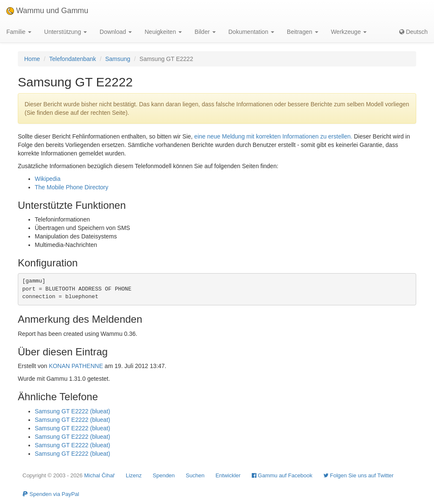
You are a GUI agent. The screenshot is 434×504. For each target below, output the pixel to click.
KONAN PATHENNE (76, 366)
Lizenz (134, 475)
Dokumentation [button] (251, 32)
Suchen (195, 475)
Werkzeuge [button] (349, 32)
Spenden (164, 475)
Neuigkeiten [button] (163, 32)
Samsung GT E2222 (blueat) (72, 411)
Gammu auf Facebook (282, 475)
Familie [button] (19, 32)
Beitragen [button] (303, 32)
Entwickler (228, 475)
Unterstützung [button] (65, 32)
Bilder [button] (205, 32)
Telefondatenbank (73, 59)
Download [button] (116, 32)
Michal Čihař (99, 475)
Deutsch (413, 32)
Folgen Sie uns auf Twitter (359, 475)
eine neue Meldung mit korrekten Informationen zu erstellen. (273, 136)
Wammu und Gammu (47, 11)
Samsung (118, 59)
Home (32, 59)
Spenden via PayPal (51, 494)
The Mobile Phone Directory (72, 187)
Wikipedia (48, 179)
